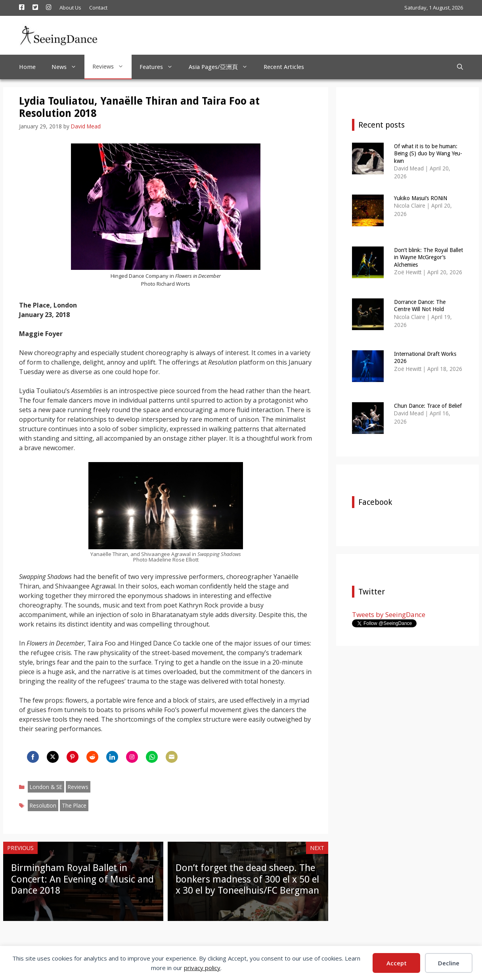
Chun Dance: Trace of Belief (428, 406)
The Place (74, 805)
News (68, 67)
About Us (70, 8)
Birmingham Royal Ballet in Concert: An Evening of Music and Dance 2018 (82, 879)
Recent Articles (284, 67)
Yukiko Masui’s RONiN (421, 198)
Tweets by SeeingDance (389, 614)
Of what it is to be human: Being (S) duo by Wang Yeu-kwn (428, 153)
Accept (397, 963)
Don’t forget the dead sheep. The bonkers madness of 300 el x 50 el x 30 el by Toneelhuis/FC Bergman (247, 879)
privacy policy (202, 968)
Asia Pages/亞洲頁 (222, 67)
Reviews (112, 67)
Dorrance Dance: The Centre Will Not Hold (420, 306)
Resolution (43, 805)
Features (160, 67)
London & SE (46, 787)
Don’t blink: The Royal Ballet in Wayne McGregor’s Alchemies (428, 257)
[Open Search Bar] (460, 67)
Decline (449, 963)
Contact (98, 8)
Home (27, 67)
